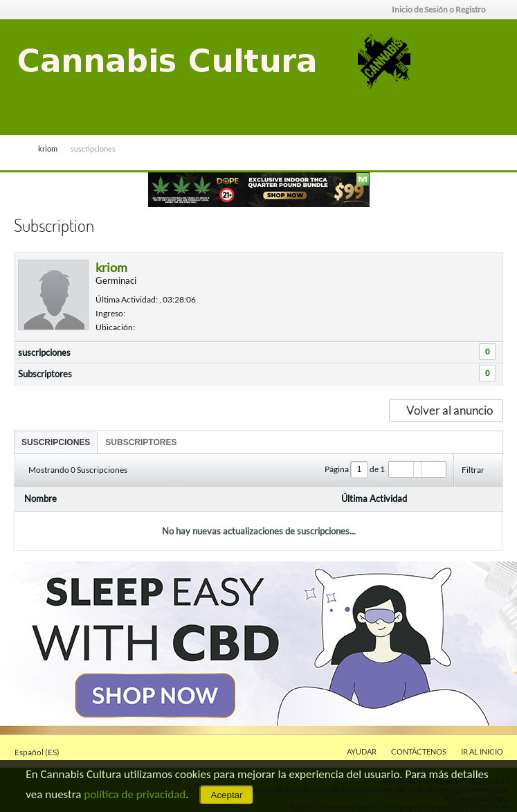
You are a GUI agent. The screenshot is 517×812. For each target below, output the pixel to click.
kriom (48, 148)
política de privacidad (135, 794)
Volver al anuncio (446, 410)
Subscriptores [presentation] (141, 442)
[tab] (56, 442)
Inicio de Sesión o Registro (443, 9)
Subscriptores (45, 374)
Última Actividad (374, 498)
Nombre (40, 498)
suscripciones (44, 352)
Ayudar (362, 751)
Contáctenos (419, 751)
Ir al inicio (482, 751)
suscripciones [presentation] (56, 442)
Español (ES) (41, 752)
